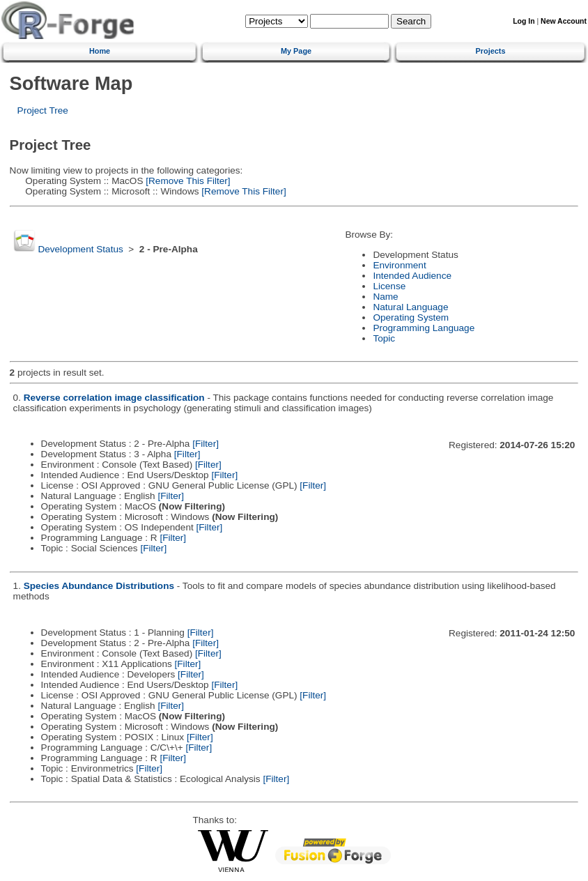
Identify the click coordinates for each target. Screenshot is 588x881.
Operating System (411, 317)
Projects (491, 51)
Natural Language (410, 307)
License (389, 286)
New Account (564, 21)
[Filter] (206, 444)
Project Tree (43, 110)
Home (100, 51)
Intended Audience (412, 276)
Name (385, 297)
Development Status (80, 249)
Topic (384, 338)
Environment (399, 265)
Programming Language (424, 328)
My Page (296, 51)
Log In (524, 21)
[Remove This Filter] (186, 181)
